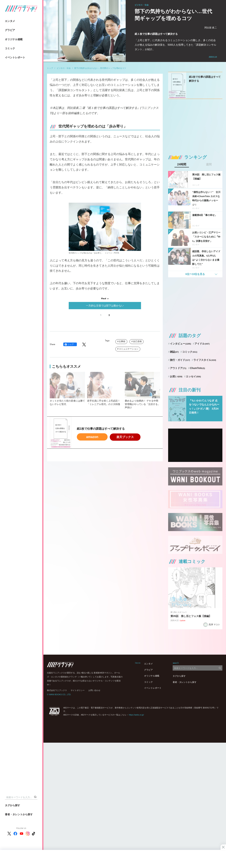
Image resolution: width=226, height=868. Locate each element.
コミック (10, 48)
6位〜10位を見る (195, 274)
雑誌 (174, 352)
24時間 (182, 164)
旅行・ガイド (180, 360)
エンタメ (10, 21)
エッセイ (193, 376)
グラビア (10, 30)
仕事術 (122, 341)
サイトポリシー (78, 690)
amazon (92, 437)
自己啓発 (137, 341)
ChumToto (197, 368)
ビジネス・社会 (64, 68)
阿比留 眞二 (211, 28)
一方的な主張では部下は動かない (105, 306)
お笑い (176, 376)
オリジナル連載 (14, 39)
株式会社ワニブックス (57, 690)
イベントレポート (15, 57)
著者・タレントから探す (19, 814)
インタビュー (181, 344)
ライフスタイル (205, 360)
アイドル (202, 344)
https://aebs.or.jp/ (136, 715)
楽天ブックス (125, 437)
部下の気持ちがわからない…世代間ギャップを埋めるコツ (100, 68)
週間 (209, 164)
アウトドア (178, 368)
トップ (50, 68)
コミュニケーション (129, 349)
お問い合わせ (94, 690)
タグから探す (12, 805)
